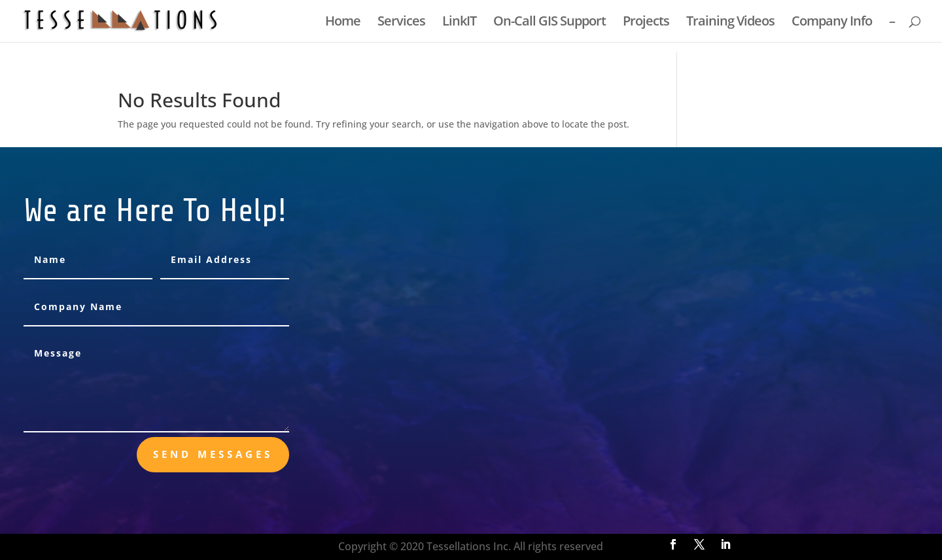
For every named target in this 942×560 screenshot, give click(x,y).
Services (401, 23)
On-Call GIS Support (549, 23)
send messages (213, 454)
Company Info (832, 23)
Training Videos (730, 23)
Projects (646, 23)
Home (343, 23)
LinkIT (459, 23)
